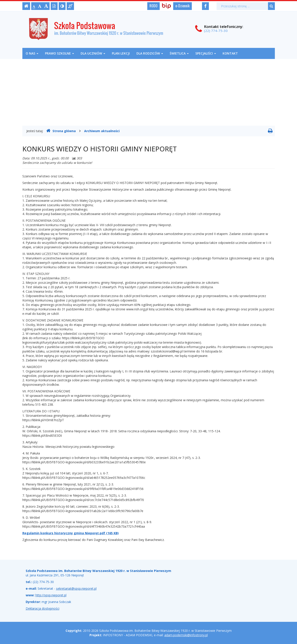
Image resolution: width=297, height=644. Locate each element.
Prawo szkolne (59, 53)
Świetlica (179, 53)
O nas (32, 53)
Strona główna (61, 131)
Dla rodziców (150, 53)
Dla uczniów (93, 53)
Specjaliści (206, 53)
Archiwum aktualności (102, 131)
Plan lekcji (121, 53)
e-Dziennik (182, 6)
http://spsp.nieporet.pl (51, 595)
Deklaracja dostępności (43, 608)
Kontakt (230, 53)
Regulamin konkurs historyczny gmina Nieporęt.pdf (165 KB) (71, 533)
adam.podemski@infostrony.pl (186, 635)
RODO (153, 6)
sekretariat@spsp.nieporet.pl (76, 588)
